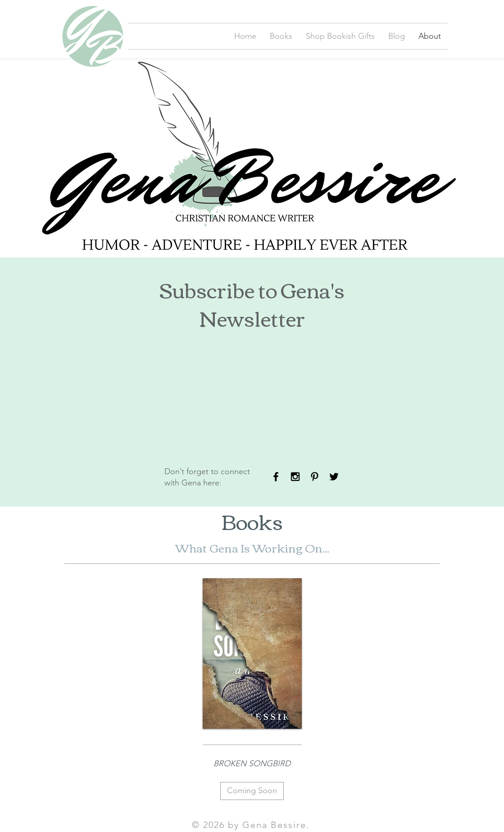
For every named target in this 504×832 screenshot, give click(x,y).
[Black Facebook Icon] (276, 477)
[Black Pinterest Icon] (315, 477)
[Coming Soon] (252, 791)
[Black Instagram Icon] (295, 477)
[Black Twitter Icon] (334, 477)
